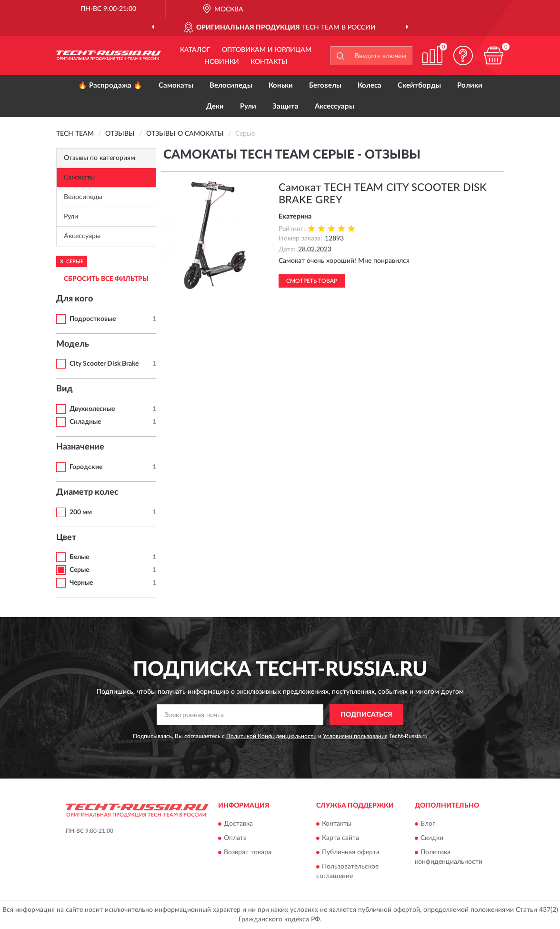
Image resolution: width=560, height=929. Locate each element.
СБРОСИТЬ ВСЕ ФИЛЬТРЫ (106, 279)
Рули (248, 106)
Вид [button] (65, 389)
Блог (428, 824)
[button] (463, 55)
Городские (86, 467)
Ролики (470, 85)
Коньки (281, 85)
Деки (215, 106)
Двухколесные (92, 409)
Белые (79, 557)
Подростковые (93, 319)
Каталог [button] (195, 50)
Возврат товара (248, 853)
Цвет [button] (66, 538)
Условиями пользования (355, 736)
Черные (81, 583)
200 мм (81, 512)
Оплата (235, 839)
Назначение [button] (80, 447)
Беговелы (325, 85)
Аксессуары (335, 106)
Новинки (222, 62)
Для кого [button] (75, 299)
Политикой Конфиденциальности (271, 736)
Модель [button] (73, 344)
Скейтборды (419, 85)
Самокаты (176, 85)
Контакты (269, 62)
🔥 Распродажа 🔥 (110, 85)
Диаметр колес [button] (87, 492)
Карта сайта (340, 839)
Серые (79, 570)
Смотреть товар (312, 281)
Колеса (370, 85)
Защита (285, 106)
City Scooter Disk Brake (104, 364)
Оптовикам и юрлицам (267, 50)
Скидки (432, 839)
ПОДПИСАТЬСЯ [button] (366, 715)
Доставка (238, 824)
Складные (85, 422)
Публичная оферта (351, 853)
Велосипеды (231, 85)
